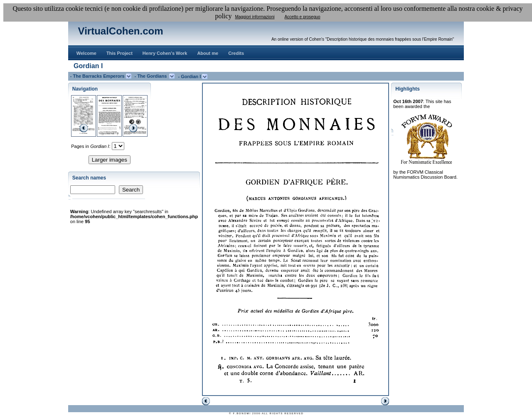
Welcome (86, 53)
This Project (119, 53)
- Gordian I (190, 76)
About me (208, 53)
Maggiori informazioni (255, 17)
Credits (236, 53)
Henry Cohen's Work (165, 53)
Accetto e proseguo (302, 17)
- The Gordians (152, 76)
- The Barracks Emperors (98, 76)
